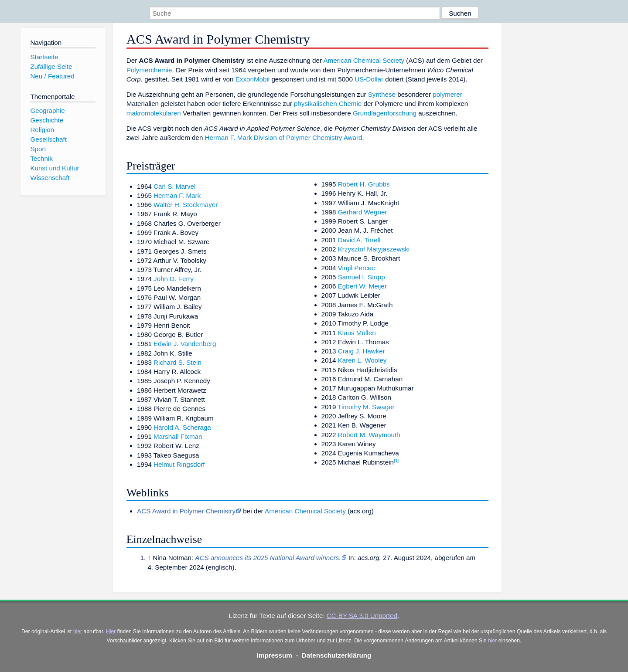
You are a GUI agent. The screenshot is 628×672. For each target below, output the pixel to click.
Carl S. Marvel (174, 186)
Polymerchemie (149, 70)
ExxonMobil (253, 79)
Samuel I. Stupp (362, 277)
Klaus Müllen (357, 333)
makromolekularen (154, 113)
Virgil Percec (357, 268)
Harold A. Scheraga (182, 427)
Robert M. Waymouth (369, 435)
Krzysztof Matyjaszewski (374, 249)
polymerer (447, 94)
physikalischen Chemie (328, 104)
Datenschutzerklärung (337, 655)
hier (78, 631)
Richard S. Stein (177, 362)
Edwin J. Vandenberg (185, 344)
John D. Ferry (174, 279)
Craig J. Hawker (362, 351)
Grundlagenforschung (385, 113)
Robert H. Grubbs (364, 184)
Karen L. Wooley (362, 360)
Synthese (382, 94)
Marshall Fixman (178, 436)
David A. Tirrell (359, 240)
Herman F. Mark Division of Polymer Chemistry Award (284, 137)
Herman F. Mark (177, 195)
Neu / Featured (52, 76)
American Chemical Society (364, 60)
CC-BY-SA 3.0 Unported (362, 616)
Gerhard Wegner (363, 212)
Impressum (275, 655)
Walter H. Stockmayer (186, 205)
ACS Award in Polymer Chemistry (186, 511)
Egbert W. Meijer (362, 286)
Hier (111, 631)
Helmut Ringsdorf (179, 464)
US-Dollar (369, 79)
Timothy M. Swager (366, 407)
